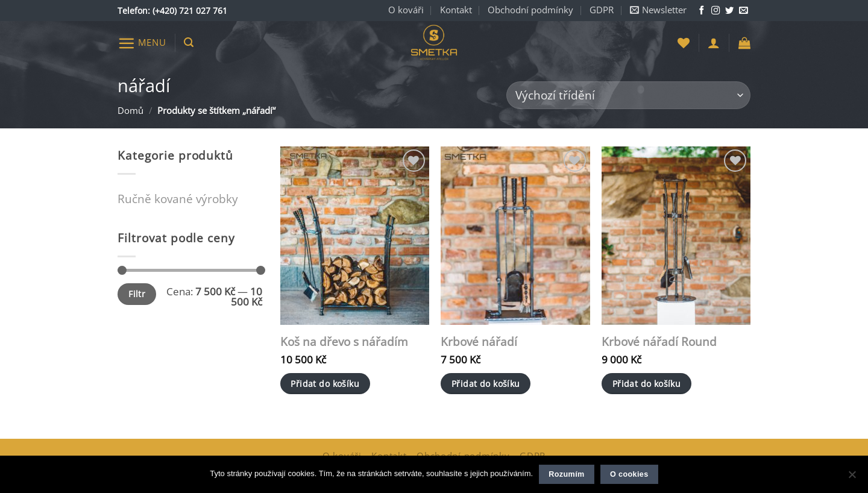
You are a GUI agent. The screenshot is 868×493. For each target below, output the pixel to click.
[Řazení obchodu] (628, 96)
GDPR (602, 10)
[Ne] (852, 478)
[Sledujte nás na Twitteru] (729, 11)
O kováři (406, 10)
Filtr (137, 294)
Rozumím (566, 474)
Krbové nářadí (479, 342)
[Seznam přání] (684, 43)
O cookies (629, 474)
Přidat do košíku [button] (325, 384)
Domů (131, 111)
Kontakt (456, 10)
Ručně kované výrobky (178, 199)
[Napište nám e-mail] (743, 11)
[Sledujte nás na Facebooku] (702, 11)
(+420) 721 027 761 (190, 11)
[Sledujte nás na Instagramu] (715, 11)
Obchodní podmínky (530, 10)
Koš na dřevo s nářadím (344, 342)
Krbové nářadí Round (659, 342)
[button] (658, 11)
